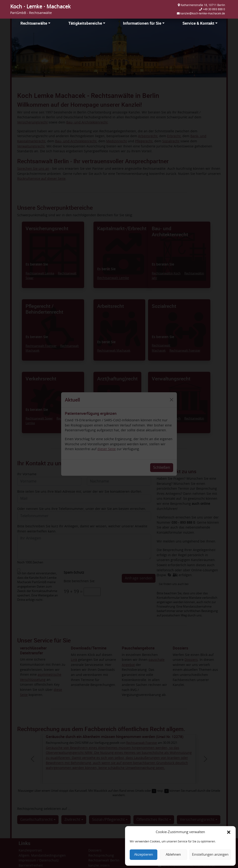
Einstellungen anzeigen (210, 855)
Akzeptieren (144, 855)
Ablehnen (173, 855)
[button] (229, 832)
